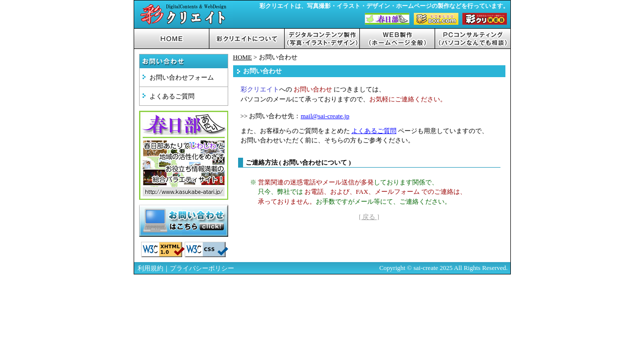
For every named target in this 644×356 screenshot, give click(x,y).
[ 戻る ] (369, 217)
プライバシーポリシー (202, 268)
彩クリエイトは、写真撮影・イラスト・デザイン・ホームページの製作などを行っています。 (384, 6)
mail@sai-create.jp (325, 116)
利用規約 (150, 268)
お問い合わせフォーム (182, 77)
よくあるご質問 (172, 96)
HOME (243, 57)
